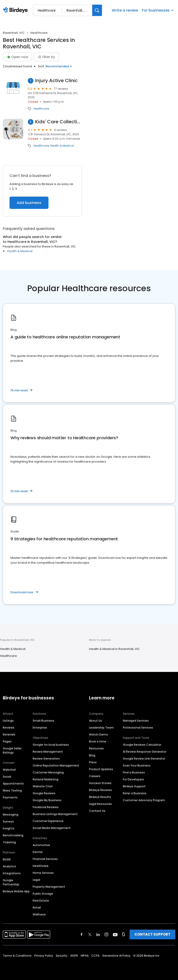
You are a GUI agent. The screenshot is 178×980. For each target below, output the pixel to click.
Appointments (13, 784)
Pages (7, 741)
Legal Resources (100, 804)
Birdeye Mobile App (16, 891)
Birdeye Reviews (100, 790)
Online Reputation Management (56, 765)
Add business (29, 203)
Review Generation (46, 759)
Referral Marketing (46, 779)
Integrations (12, 873)
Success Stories (100, 783)
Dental (38, 852)
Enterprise (40, 728)
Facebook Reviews (46, 807)
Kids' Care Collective (59, 122)
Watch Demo (99, 734)
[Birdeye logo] (16, 10)
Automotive (41, 845)
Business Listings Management (55, 814)
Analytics (9, 866)
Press (93, 762)
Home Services (43, 873)
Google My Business (47, 800)
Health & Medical (62, 146)
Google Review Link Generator (144, 759)
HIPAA (85, 956)
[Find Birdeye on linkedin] (98, 934)
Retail (37, 907)
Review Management (48, 752)
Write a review (125, 10)
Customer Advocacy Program (144, 800)
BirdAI (7, 859)
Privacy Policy (44, 956)
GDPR (74, 956)
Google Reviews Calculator (142, 745)
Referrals (9, 734)
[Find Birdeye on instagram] (106, 934)
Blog (92, 755)
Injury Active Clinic (56, 81)
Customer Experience (48, 821)
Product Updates (101, 769)
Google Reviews (44, 793)
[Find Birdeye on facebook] (82, 934)
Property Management (49, 887)
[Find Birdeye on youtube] (115, 934)
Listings (8, 721)
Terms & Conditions (17, 956)
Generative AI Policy (116, 956)
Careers (95, 776)
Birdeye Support (134, 786)
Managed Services (136, 721)
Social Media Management (52, 828)
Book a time (98, 741)
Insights (9, 828)
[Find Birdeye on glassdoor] (124, 934)
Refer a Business (135, 793)
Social (7, 777)
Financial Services (45, 859)
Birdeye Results (100, 797)
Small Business (43, 721)
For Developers (133, 779)
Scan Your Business (137, 765)
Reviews (9, 728)
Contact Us (97, 811)
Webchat (9, 770)
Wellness (39, 914)
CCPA (95, 956)
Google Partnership (11, 882)
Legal (36, 880)
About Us (95, 721)
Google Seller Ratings (12, 750)
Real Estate (41, 901)
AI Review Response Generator (145, 752)
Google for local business (51, 745)
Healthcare (41, 109)
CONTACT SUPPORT (152, 934)
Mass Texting (12, 790)
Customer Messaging (48, 772)
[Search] (97, 10)
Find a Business (134, 772)
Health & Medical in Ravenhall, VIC (114, 649)
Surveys (8, 821)
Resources (96, 748)
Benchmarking (13, 835)
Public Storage (43, 894)
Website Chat (43, 786)
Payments (10, 797)
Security (62, 956)
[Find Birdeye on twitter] (90, 934)
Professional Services (138, 728)
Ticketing (9, 842)
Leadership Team (101, 728)
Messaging (11, 815)
